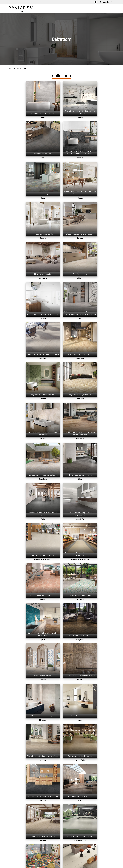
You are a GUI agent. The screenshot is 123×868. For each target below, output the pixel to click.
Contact (75, 866)
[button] (113, 2)
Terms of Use (61, 866)
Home (47, 866)
